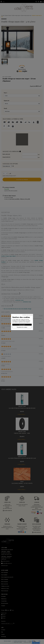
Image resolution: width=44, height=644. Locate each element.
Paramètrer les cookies (22, 327)
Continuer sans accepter (28, 315)
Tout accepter (22, 325)
